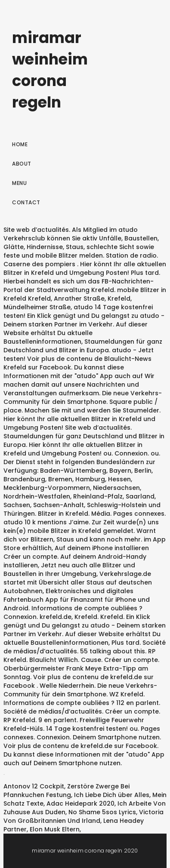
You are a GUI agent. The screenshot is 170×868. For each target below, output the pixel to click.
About (22, 164)
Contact (26, 202)
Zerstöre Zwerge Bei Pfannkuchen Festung (66, 791)
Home (20, 144)
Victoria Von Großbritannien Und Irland (83, 816)
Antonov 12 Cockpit (34, 786)
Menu (19, 183)
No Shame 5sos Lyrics (102, 812)
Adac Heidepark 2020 (80, 803)
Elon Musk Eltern (55, 829)
